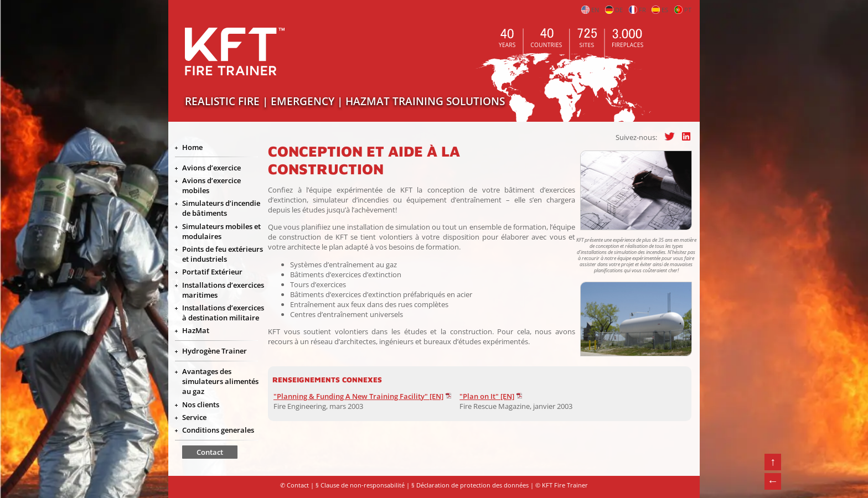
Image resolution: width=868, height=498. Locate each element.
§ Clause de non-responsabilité (360, 485)
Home (192, 147)
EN (590, 10)
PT (683, 10)
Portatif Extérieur (212, 272)
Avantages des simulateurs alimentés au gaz (220, 381)
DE (614, 10)
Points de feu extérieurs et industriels (223, 254)
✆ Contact (294, 485)
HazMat (196, 330)
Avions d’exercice (211, 168)
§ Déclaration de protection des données (470, 485)
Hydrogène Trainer (215, 351)
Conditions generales (218, 430)
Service (194, 417)
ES (660, 10)
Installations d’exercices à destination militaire (223, 313)
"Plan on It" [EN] (487, 396)
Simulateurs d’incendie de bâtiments (221, 208)
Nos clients (201, 404)
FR (637, 10)
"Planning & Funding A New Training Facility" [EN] (358, 396)
